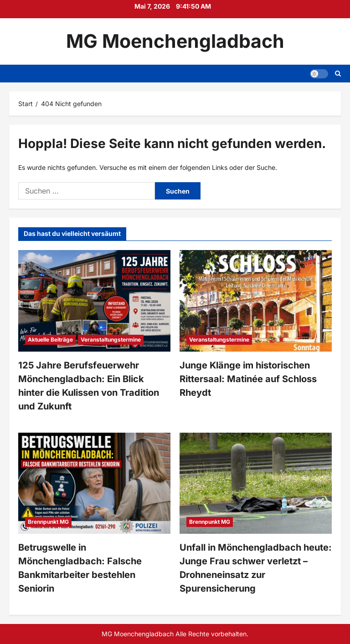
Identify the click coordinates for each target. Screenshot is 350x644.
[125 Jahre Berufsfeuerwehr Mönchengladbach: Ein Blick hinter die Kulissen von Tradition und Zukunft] (94, 301)
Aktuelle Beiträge (50, 340)
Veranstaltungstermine (111, 340)
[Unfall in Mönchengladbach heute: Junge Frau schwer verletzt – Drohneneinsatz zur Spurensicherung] (256, 483)
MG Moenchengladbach (175, 41)
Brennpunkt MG (48, 522)
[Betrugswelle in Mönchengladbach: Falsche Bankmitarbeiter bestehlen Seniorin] (94, 483)
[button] (319, 73)
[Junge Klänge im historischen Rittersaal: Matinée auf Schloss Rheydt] (256, 301)
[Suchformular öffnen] (338, 74)
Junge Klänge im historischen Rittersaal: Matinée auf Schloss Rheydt (248, 379)
